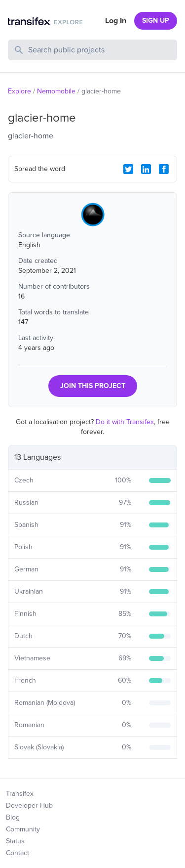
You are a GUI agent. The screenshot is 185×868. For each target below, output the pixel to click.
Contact (18, 853)
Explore (19, 91)
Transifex (20, 794)
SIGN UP (156, 21)
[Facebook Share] (164, 169)
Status (15, 841)
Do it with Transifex (125, 422)
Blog (13, 817)
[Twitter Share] (128, 169)
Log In (116, 21)
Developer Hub (29, 805)
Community (23, 829)
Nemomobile (56, 91)
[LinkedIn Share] (146, 169)
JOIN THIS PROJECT (93, 386)
